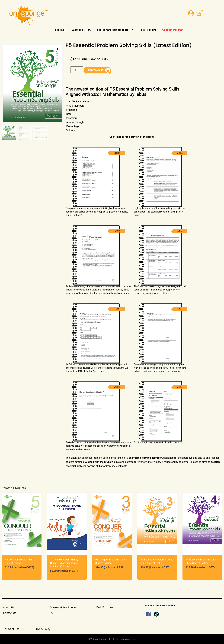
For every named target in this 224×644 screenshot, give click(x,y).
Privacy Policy (42, 629)
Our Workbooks (116, 30)
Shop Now (172, 30)
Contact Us (10, 613)
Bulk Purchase (105, 607)
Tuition (148, 30)
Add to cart (96, 70)
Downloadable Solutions (64, 607)
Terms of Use (11, 629)
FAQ (52, 613)
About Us (82, 30)
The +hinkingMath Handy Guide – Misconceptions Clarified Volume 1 (64, 563)
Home (61, 30)
